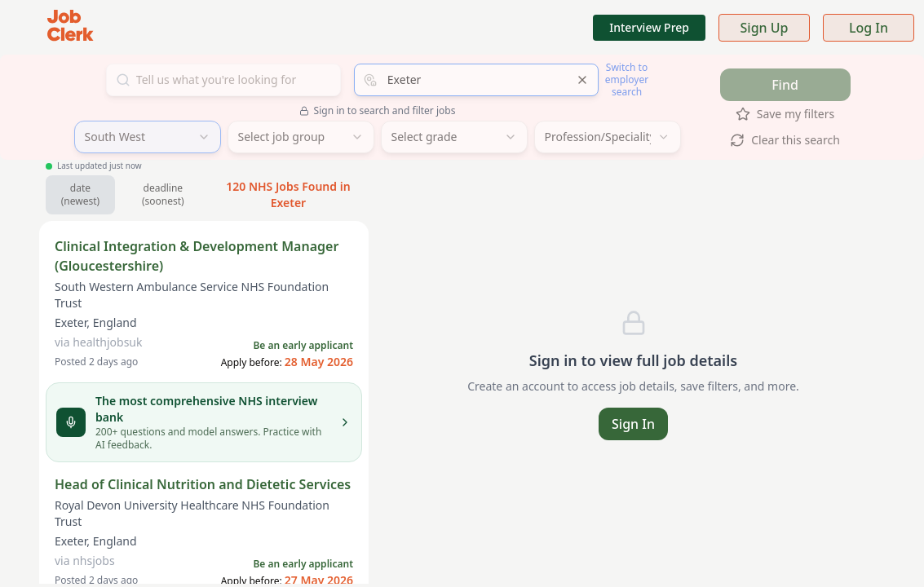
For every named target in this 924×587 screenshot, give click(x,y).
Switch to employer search (627, 79)
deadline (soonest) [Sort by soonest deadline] (163, 194)
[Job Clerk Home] (71, 27)
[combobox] (476, 80)
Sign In (633, 424)
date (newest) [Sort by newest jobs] (80, 194)
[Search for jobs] (223, 80)
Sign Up (765, 28)
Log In (869, 28)
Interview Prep (649, 27)
